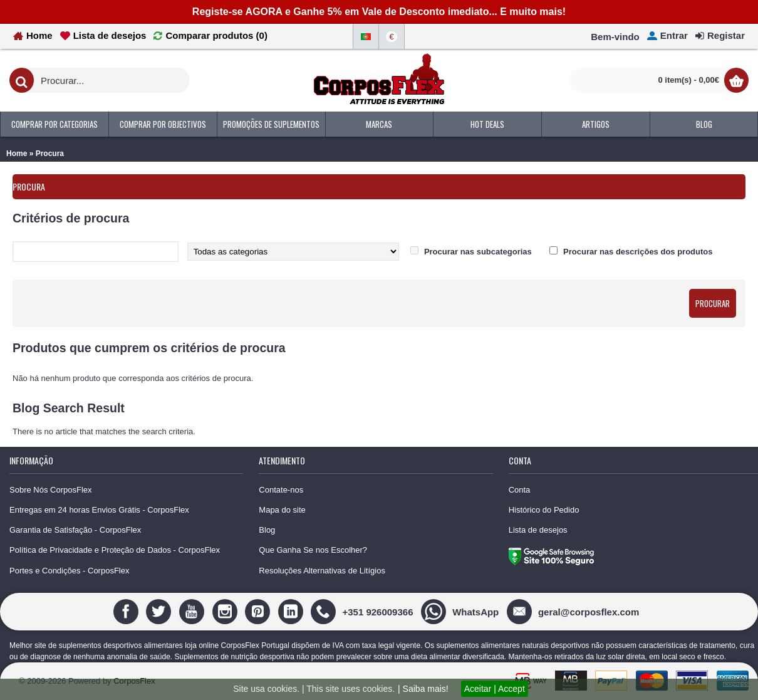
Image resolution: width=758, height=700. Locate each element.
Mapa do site (282, 510)
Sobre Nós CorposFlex (51, 490)
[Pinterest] (259, 611)
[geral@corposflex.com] (574, 611)
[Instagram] (226, 611)
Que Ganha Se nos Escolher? (313, 550)
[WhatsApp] (461, 611)
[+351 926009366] (363, 611)
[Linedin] (292, 611)
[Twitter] (160, 611)
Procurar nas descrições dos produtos (638, 252)
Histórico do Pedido (544, 510)
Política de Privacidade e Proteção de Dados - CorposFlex (115, 550)
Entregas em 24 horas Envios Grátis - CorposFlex (99, 510)
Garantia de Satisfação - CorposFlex (75, 530)
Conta (520, 490)
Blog (267, 530)
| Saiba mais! (423, 689)
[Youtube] (193, 611)
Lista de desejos (538, 530)
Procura (50, 154)
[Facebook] (127, 611)
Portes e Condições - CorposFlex (69, 571)
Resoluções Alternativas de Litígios (322, 571)
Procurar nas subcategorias (478, 252)
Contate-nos (281, 490)
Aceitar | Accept (495, 689)
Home (17, 154)
